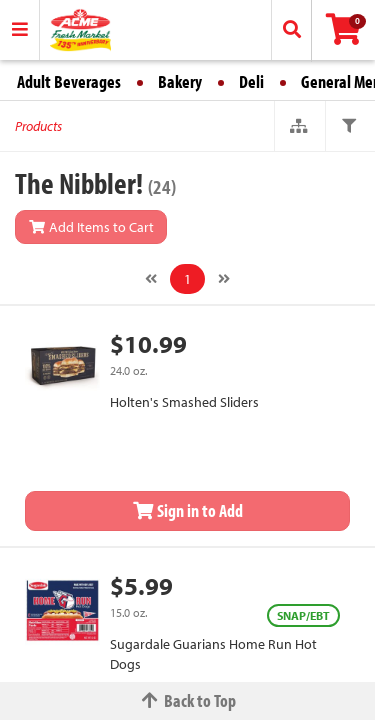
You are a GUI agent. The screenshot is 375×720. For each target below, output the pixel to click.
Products (38, 126)
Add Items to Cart (91, 227)
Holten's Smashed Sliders (184, 402)
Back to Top (188, 700)
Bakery (180, 81)
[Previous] (151, 279)
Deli (251, 81)
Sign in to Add (188, 510)
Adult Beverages (69, 81)
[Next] (224, 279)
